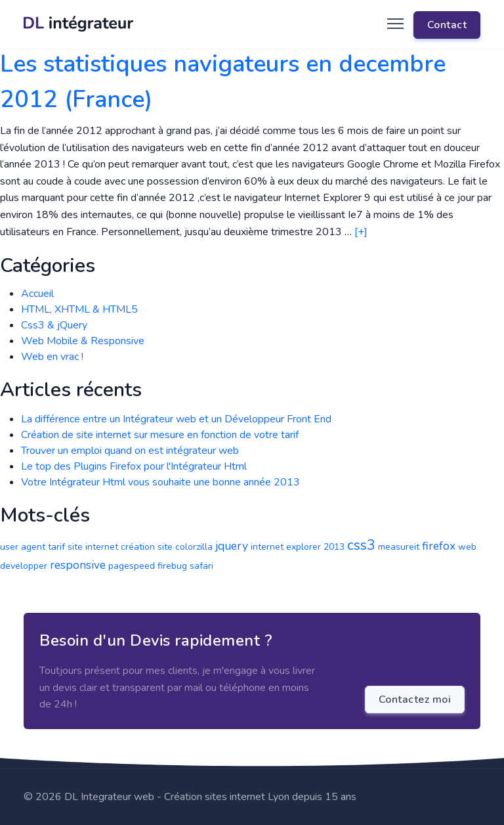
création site (147, 547)
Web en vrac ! (52, 357)
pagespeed (132, 566)
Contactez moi (415, 700)
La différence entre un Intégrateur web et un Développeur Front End (176, 419)
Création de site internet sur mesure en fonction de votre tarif (160, 435)
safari (201, 566)
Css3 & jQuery (54, 325)
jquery (232, 546)
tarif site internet (83, 547)
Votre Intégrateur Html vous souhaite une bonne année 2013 (160, 482)
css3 (361, 545)
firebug (172, 566)
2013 (334, 547)
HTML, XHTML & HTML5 (79, 309)
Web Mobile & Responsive (83, 341)
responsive (78, 565)
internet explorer (286, 547)
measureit (399, 547)
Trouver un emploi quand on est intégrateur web (130, 451)
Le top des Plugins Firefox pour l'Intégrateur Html (134, 466)
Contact (447, 25)
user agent (23, 547)
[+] (361, 232)
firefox (439, 546)
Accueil (37, 294)
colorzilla (194, 547)
